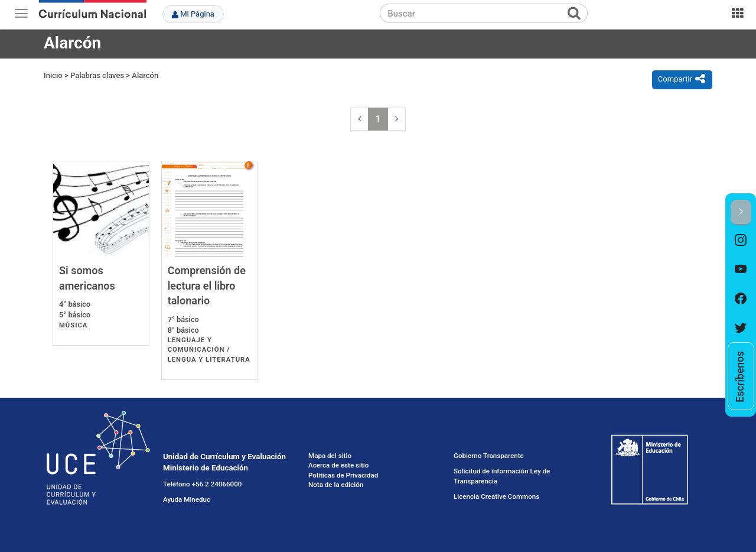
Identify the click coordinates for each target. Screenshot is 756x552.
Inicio (53, 75)
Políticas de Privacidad (343, 475)
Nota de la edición (336, 485)
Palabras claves (97, 75)
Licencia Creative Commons (496, 496)
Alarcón (145, 75)
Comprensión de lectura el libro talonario (207, 285)
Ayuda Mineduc (187, 499)
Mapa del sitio (330, 456)
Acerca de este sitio (338, 465)
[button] (741, 212)
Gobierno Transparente (489, 456)
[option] (741, 240)
